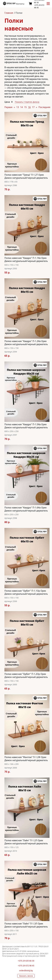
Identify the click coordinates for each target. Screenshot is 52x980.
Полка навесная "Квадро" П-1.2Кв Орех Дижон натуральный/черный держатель (26, 343)
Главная (9, 13)
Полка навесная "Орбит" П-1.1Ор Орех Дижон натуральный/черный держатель (26, 592)
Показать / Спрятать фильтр (27, 102)
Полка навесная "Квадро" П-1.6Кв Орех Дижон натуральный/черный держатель (26, 509)
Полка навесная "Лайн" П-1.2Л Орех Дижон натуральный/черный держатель (26, 842)
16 (29, 107)
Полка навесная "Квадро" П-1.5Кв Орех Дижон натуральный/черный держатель (26, 426)
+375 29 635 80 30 (26, 961)
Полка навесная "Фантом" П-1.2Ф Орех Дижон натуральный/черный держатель (26, 759)
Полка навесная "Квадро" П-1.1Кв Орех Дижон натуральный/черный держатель (26, 259)
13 (18, 107)
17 (33, 107)
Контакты (20, 4)
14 (21, 107)
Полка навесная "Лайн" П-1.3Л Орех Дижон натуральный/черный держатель (26, 925)
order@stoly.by (26, 970)
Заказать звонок (26, 976)
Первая (8, 107)
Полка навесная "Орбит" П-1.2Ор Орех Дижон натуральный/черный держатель (26, 675)
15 (25, 107)
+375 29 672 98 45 (26, 966)
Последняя (44, 107)
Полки (19, 13)
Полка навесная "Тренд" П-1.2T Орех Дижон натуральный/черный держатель (26, 176)
